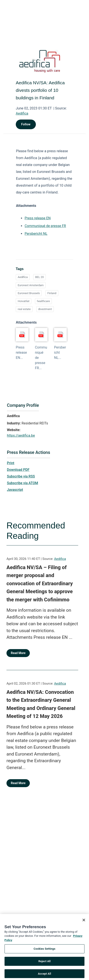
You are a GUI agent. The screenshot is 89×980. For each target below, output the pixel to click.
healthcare (43, 301)
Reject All (45, 963)
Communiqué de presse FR (45, 226)
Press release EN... (21, 353)
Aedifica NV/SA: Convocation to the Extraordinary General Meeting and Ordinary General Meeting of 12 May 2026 (41, 704)
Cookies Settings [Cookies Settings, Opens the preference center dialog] (45, 951)
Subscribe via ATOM (22, 483)
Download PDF (18, 470)
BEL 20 (40, 277)
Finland (52, 293)
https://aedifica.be (21, 435)
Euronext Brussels (29, 293)
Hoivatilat (24, 301)
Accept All (45, 975)
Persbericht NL (36, 234)
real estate (24, 309)
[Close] (84, 922)
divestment (45, 309)
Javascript (15, 490)
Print (11, 463)
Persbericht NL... (60, 353)
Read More (18, 653)
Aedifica (22, 113)
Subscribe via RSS (21, 476)
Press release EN (38, 218)
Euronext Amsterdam (31, 285)
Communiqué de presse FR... (41, 358)
